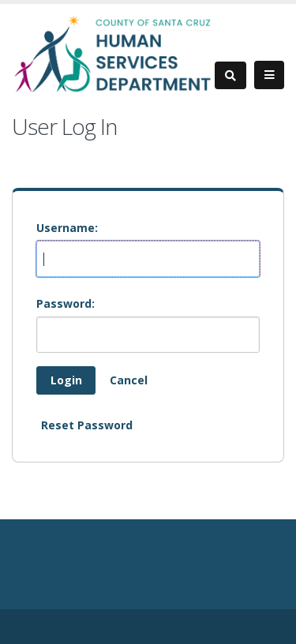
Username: (67, 228)
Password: (66, 303)
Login (66, 380)
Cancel (129, 380)
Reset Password (87, 425)
